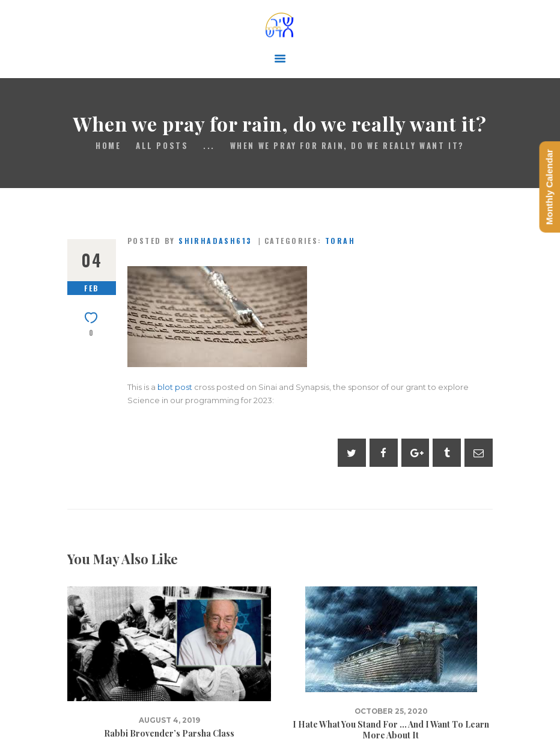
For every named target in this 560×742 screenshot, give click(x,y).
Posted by (191, 241)
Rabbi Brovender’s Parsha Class (169, 734)
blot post (175, 387)
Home (108, 146)
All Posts (162, 145)
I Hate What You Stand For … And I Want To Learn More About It (391, 730)
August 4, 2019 (169, 720)
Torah (340, 241)
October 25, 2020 (391, 711)
